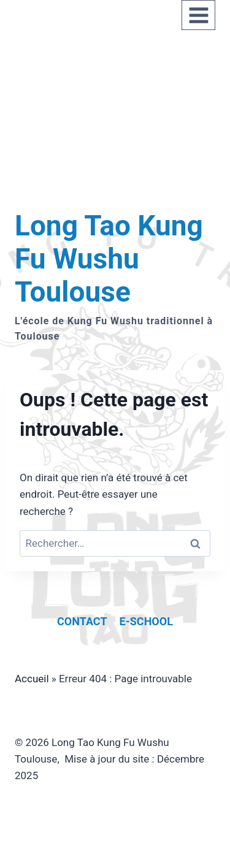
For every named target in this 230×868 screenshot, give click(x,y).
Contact (82, 621)
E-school (146, 621)
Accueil (32, 679)
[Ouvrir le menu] (198, 15)
